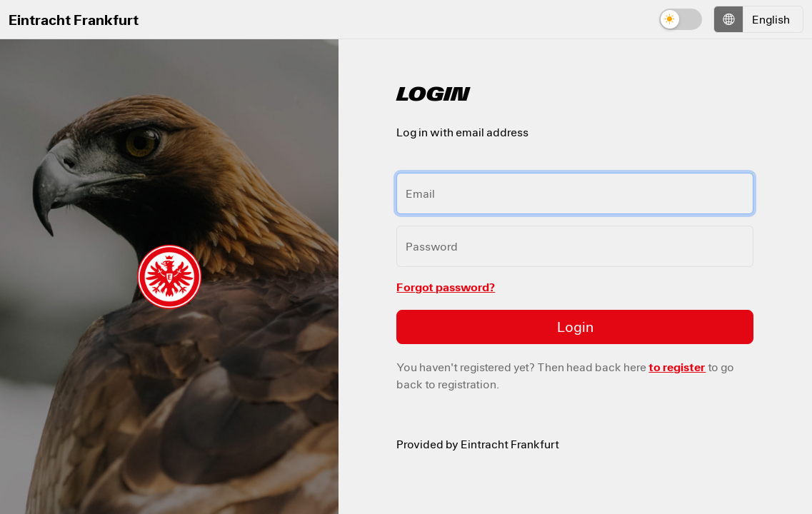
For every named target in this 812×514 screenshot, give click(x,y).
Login (575, 327)
